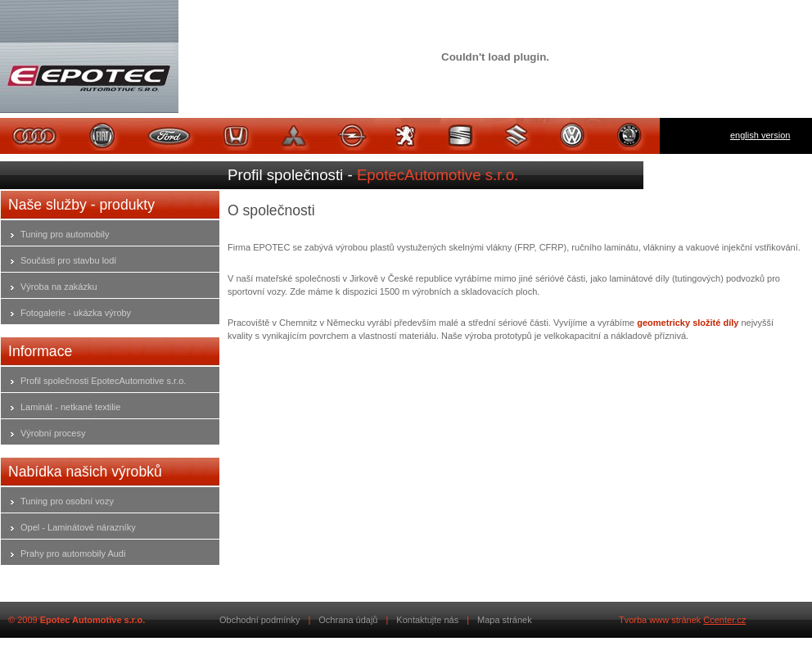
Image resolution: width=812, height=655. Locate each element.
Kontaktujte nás (427, 620)
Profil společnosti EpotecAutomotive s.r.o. (103, 381)
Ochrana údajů (348, 620)
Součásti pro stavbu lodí (68, 260)
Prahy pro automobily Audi (73, 553)
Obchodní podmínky (259, 620)
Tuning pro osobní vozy (67, 501)
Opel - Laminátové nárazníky (78, 527)
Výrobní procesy (53, 433)
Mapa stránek (505, 620)
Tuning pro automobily (65, 234)
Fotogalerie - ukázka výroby (76, 313)
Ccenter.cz (724, 620)
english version (760, 135)
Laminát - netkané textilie (70, 407)
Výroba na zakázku (59, 287)
